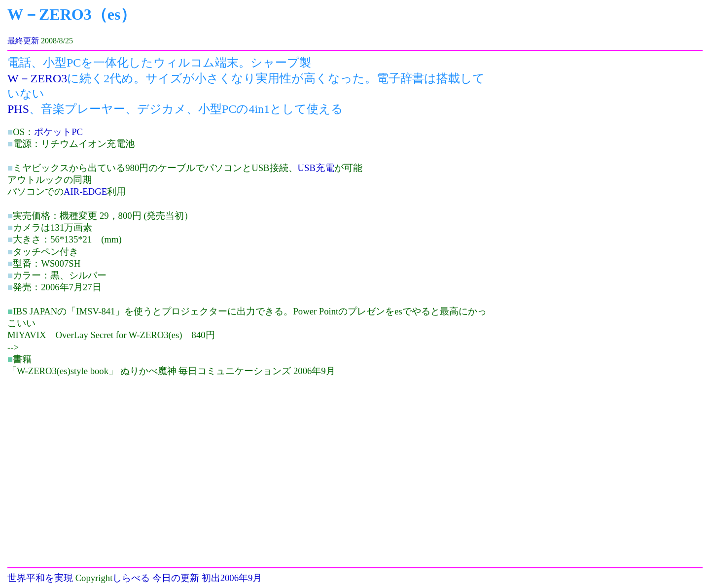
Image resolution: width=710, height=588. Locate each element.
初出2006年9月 (232, 578)
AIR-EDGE (85, 191)
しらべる (131, 578)
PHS (18, 109)
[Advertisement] (90, 446)
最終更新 (23, 41)
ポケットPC (58, 132)
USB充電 (316, 168)
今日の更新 (176, 578)
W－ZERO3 (37, 78)
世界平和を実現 (40, 578)
